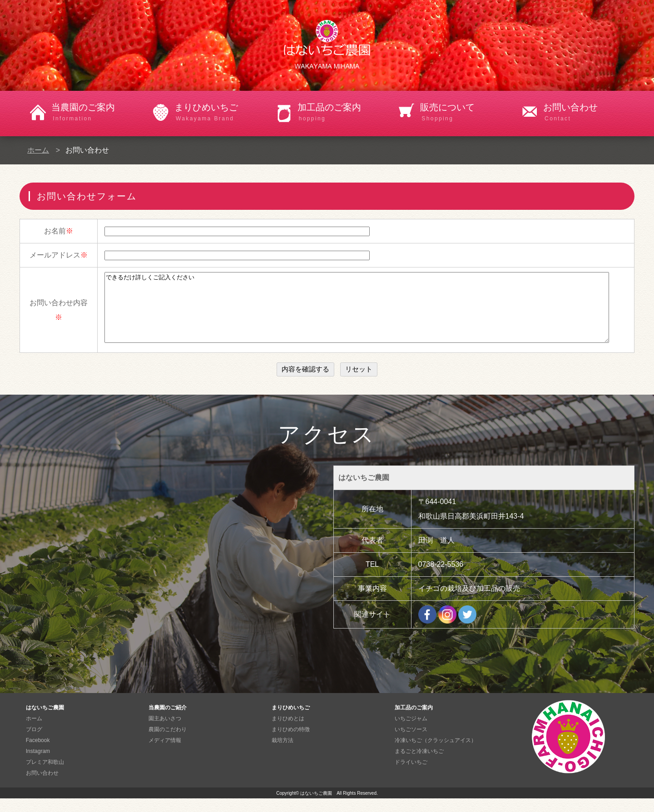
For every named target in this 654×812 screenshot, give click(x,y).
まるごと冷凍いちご (419, 765)
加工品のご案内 (343, 113)
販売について (466, 113)
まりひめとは (288, 732)
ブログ (34, 743)
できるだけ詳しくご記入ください (357, 314)
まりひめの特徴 (291, 743)
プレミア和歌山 (45, 776)
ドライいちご (411, 776)
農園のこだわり (168, 743)
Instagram (38, 765)
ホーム (38, 150)
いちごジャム (411, 732)
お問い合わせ (589, 113)
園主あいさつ (165, 732)
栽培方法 (282, 754)
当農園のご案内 (97, 113)
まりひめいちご (220, 113)
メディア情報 (165, 754)
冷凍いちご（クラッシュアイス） (436, 754)
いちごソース (411, 743)
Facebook (38, 754)
